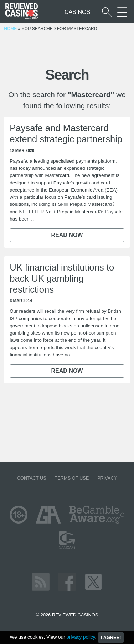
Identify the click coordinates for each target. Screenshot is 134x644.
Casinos (77, 12)
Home (10, 29)
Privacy (107, 478)
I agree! (111, 637)
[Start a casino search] (107, 12)
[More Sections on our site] (122, 12)
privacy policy (81, 637)
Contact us (32, 478)
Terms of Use (72, 478)
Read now (67, 235)
